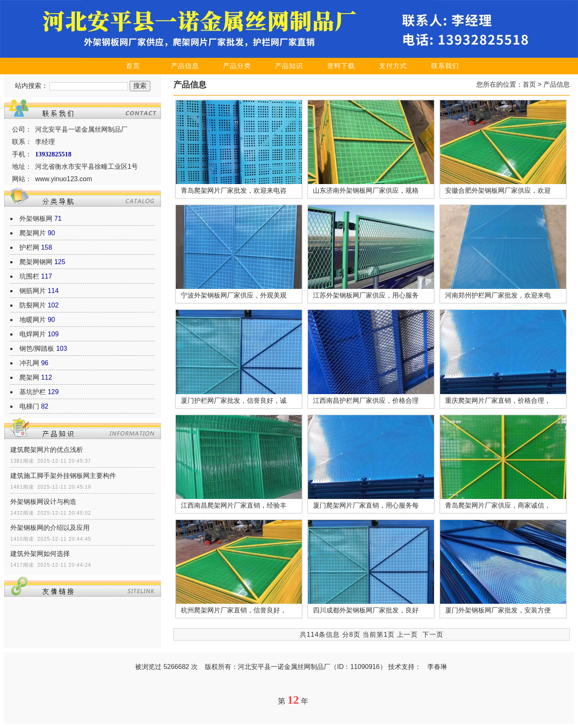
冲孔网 (29, 363)
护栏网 (29, 247)
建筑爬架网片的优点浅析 (47, 450)
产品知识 (289, 66)
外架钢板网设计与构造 (43, 502)
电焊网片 (33, 334)
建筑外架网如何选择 (40, 554)
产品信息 (185, 66)
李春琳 (437, 667)
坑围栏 (29, 276)
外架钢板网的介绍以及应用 (50, 528)
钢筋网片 (33, 291)
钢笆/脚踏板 (37, 349)
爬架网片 (33, 233)
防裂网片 (33, 305)
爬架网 (29, 377)
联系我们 (445, 66)
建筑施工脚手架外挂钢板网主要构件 (63, 476)
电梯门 (29, 406)
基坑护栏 (33, 392)
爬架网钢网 (36, 262)
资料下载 (341, 66)
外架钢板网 (36, 219)
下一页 (433, 635)
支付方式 (393, 66)
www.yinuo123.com (64, 179)
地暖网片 (33, 320)
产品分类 (237, 66)
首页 (133, 66)
